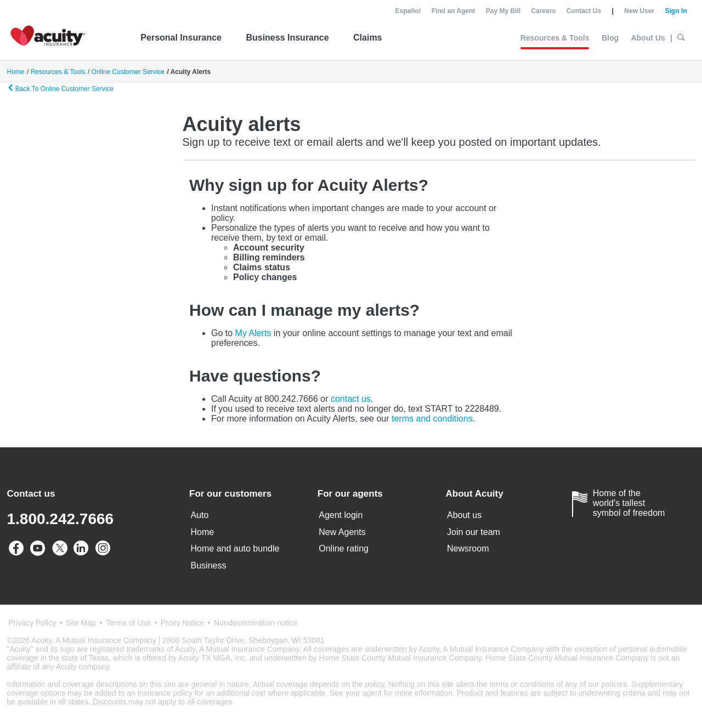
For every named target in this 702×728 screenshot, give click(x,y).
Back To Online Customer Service (61, 88)
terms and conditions (432, 419)
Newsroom (468, 548)
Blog (610, 38)
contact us (351, 399)
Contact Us (584, 11)
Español (408, 11)
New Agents (342, 532)
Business (209, 565)
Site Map (81, 623)
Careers (544, 11)
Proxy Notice (182, 623)
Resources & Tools (555, 38)
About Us (648, 38)
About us (464, 515)
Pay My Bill (503, 11)
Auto (200, 515)
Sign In (676, 11)
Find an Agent (454, 11)
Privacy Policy (32, 623)
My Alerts (253, 333)
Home (203, 532)
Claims (367, 38)
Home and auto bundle (235, 548)
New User (639, 11)
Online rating (344, 548)
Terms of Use (128, 623)
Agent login (341, 515)
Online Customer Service (128, 72)
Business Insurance (287, 38)
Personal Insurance (181, 38)
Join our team (474, 532)
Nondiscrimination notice (256, 623)
